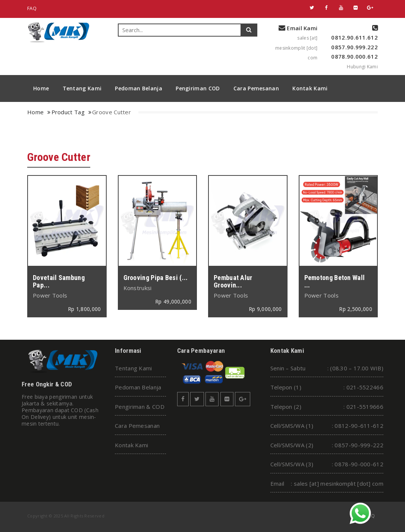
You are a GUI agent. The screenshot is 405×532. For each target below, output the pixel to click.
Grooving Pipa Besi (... (156, 278)
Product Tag (68, 112)
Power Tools (50, 295)
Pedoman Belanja (139, 88)
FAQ (32, 8)
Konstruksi (138, 288)
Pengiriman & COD (140, 407)
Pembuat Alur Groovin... (233, 281)
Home (41, 88)
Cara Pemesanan (256, 88)
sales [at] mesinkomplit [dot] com (296, 48)
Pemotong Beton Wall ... (335, 281)
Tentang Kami (82, 88)
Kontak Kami (310, 88)
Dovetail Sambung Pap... (59, 281)
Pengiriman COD (198, 88)
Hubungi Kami (362, 67)
